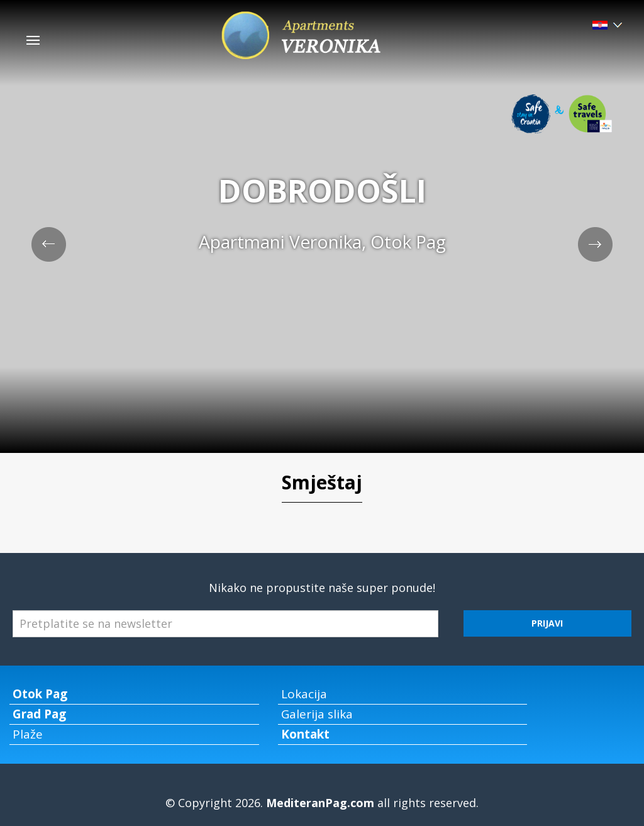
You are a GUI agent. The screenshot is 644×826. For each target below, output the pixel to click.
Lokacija (304, 694)
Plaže (28, 734)
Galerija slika (317, 714)
